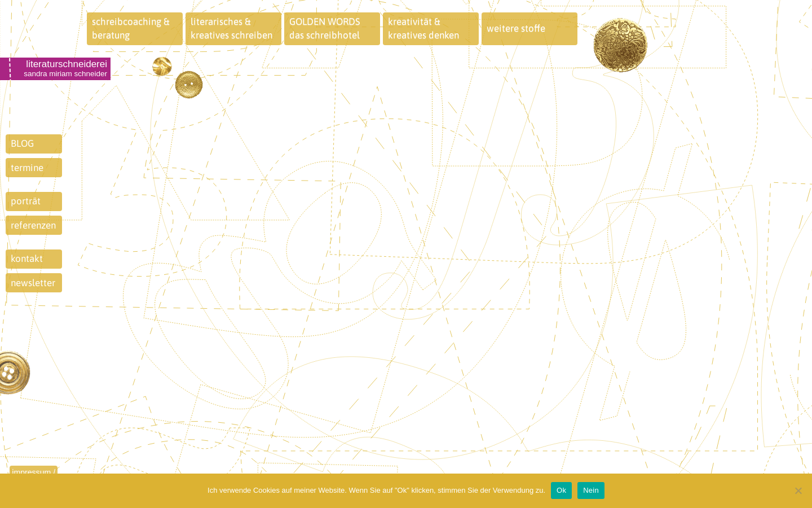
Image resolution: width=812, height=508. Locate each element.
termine (27, 168)
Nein (591, 490)
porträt (26, 201)
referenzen (33, 225)
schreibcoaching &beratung (131, 28)
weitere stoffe (516, 28)
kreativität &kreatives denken (423, 28)
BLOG (22, 143)
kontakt (27, 259)
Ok (561, 490)
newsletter (33, 283)
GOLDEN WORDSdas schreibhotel (325, 28)
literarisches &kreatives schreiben (231, 28)
